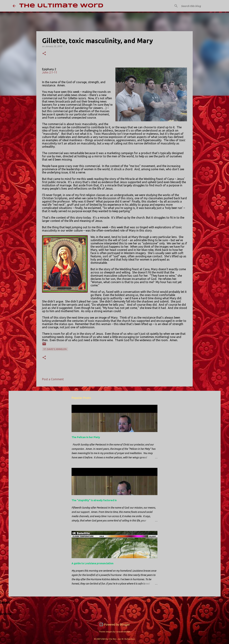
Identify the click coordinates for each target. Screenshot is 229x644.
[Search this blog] (198, 6)
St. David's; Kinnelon (55, 349)
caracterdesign (123, 632)
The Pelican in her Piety (86, 437)
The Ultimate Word (61, 6)
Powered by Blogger (114, 624)
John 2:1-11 (50, 72)
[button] (44, 54)
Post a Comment (53, 379)
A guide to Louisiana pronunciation (92, 563)
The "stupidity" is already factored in (94, 500)
